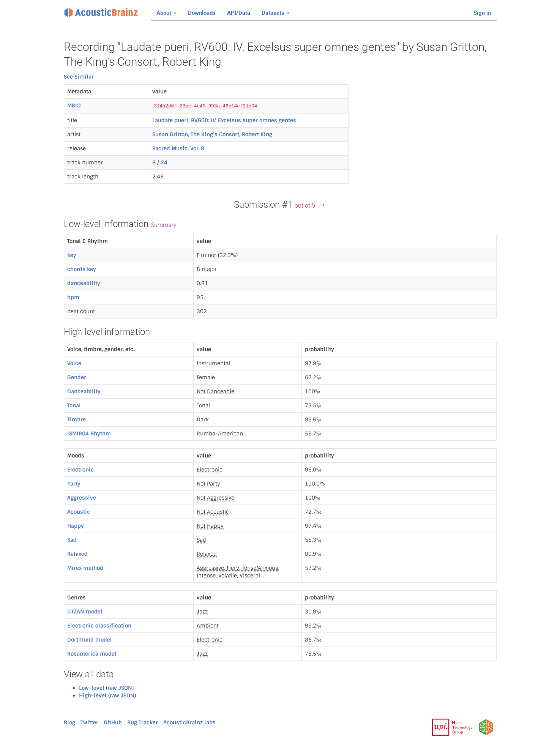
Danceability (84, 391)
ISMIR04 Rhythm (89, 434)
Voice (74, 363)
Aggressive (82, 498)
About (166, 13)
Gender (77, 377)
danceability (84, 283)
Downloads (202, 13)
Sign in (482, 13)
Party (74, 484)
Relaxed (77, 554)
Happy (76, 526)
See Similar (79, 77)
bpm (73, 297)
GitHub (113, 722)
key (72, 255)
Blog (69, 722)
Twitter (89, 722)
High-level (93, 695)
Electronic (80, 470)
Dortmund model (90, 640)
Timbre (77, 419)
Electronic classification (99, 626)
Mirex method (85, 568)
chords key (82, 269)
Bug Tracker (143, 722)
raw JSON (120, 688)
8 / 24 (160, 162)
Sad (72, 540)
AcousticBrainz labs (189, 722)
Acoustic (79, 512)
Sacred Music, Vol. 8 (178, 148)
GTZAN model (85, 612)
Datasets (276, 13)
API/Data (239, 13)
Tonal (74, 405)
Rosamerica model (92, 654)
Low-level (92, 688)
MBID (74, 106)
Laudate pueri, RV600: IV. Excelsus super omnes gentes (224, 120)
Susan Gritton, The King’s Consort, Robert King (212, 134)
